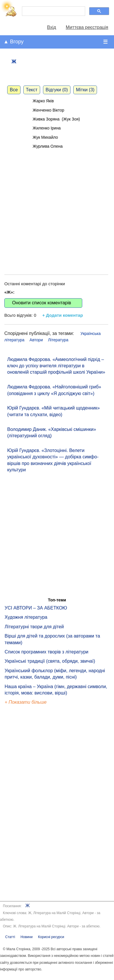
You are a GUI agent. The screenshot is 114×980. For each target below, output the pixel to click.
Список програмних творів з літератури (46, 652)
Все (14, 90)
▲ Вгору (14, 42)
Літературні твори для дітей (34, 627)
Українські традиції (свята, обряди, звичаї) (50, 661)
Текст (32, 90)
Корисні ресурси (51, 937)
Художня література (26, 617)
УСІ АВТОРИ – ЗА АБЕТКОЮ (36, 608)
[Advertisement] (54, 206)
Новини (27, 937)
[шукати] (53, 11)
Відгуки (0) (57, 90)
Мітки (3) (85, 90)
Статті (10, 937)
